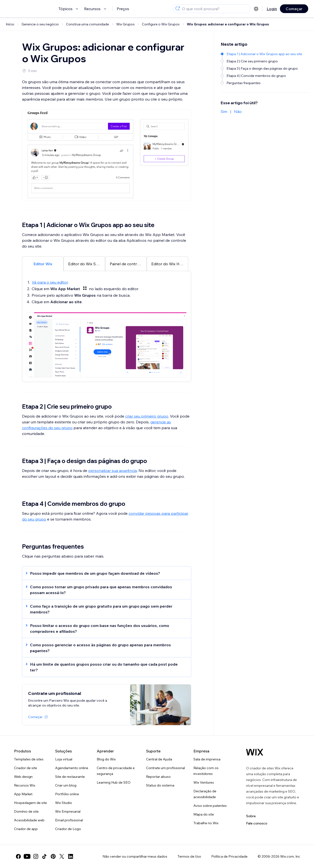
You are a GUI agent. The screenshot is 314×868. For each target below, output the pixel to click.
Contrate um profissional (165, 768)
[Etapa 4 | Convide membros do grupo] (262, 76)
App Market (23, 794)
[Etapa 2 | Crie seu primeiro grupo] (262, 61)
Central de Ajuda (159, 759)
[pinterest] (53, 856)
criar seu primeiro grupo (147, 416)
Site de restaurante (70, 777)
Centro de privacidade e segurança (116, 771)
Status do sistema (160, 785)
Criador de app (26, 829)
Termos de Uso (189, 856)
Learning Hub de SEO (114, 782)
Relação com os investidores (206, 771)
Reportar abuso (158, 777)
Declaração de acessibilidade (205, 794)
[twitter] (62, 856)
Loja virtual (64, 759)
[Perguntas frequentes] (262, 83)
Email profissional (69, 820)
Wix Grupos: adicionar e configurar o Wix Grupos (228, 24)
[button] (104, 573)
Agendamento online (72, 768)
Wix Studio (64, 803)
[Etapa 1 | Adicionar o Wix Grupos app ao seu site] (262, 54)
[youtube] (27, 856)
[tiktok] (44, 856)
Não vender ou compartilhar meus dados (135, 856)
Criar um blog (66, 785)
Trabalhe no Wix (206, 823)
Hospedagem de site (30, 803)
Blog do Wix (106, 759)
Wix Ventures (204, 782)
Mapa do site (204, 814)
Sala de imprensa (207, 759)
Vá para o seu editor (50, 282)
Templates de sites (29, 759)
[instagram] (36, 856)
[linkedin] (71, 856)
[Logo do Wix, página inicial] (255, 752)
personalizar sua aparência (113, 471)
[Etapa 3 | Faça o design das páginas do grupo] (262, 68)
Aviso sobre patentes (210, 806)
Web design (23, 777)
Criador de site (26, 768)
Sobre (251, 816)
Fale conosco (257, 823)
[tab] (43, 264)
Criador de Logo (68, 829)
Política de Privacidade (229, 856)
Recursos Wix (25, 785)
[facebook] (18, 856)
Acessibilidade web (29, 820)
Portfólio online (67, 794)
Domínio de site (26, 811)
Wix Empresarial (68, 811)
